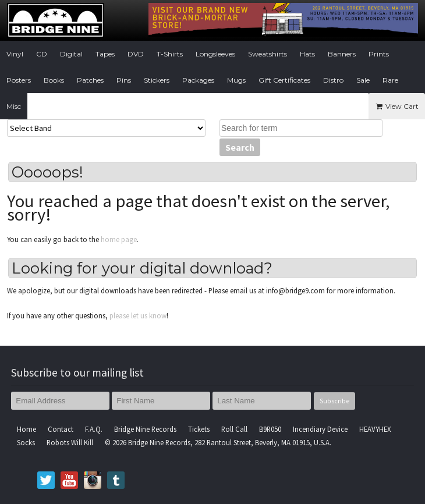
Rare (390, 80)
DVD (136, 54)
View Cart (397, 106)
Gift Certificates (284, 80)
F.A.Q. (94, 429)
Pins (124, 80)
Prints (379, 54)
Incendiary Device (320, 429)
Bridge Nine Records (145, 429)
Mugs (236, 80)
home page (119, 239)
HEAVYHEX (375, 429)
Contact (61, 429)
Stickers (157, 80)
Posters (19, 80)
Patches (90, 80)
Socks (26, 442)
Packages (198, 80)
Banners (342, 54)
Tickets (199, 429)
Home (26, 429)
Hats (307, 54)
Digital (71, 54)
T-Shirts (170, 54)
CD (42, 54)
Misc (14, 106)
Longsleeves (215, 54)
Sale (363, 80)
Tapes (105, 54)
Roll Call (234, 429)
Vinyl (15, 54)
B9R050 (270, 429)
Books (54, 80)
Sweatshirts (268, 54)
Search (240, 147)
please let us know (138, 315)
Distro (333, 80)
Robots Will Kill (70, 442)
